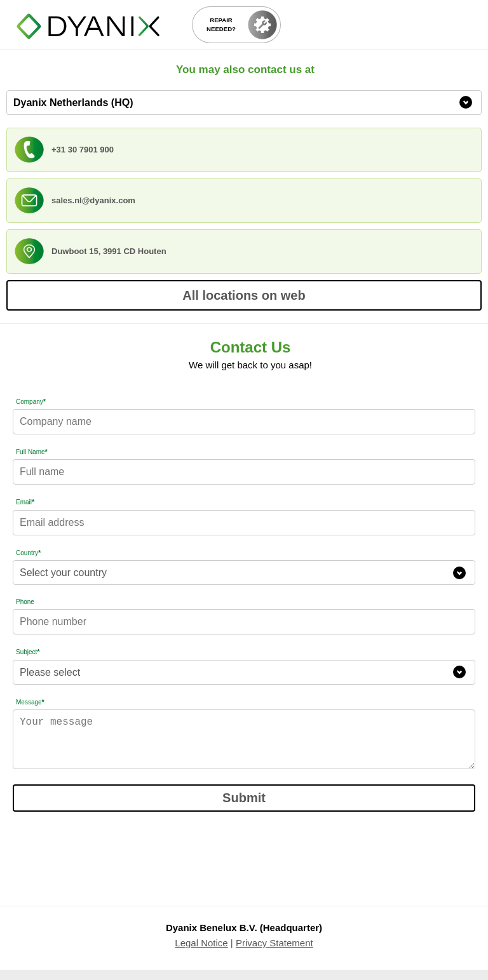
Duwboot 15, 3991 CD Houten (109, 251)
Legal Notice (201, 953)
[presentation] (109, 859)
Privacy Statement (274, 953)
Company (31, 401)
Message (30, 702)
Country (28, 553)
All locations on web (244, 295)
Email (25, 502)
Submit (244, 808)
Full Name (32, 452)
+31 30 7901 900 (83, 150)
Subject (28, 652)
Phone (25, 602)
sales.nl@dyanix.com (93, 200)
